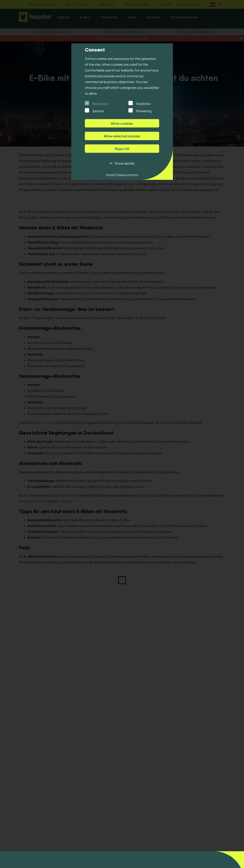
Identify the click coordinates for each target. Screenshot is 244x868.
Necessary (101, 104)
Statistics (143, 104)
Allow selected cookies (122, 136)
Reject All (122, 149)
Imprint (111, 175)
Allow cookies (122, 123)
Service (98, 111)
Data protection (127, 175)
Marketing (144, 111)
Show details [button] (125, 163)
